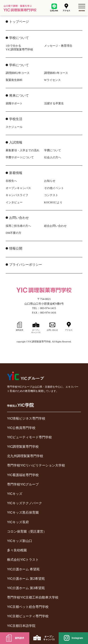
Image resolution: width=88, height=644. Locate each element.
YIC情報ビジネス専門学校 (26, 418)
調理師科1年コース (56, 73)
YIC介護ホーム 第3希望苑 (26, 588)
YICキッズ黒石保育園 (23, 512)
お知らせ (50, 181)
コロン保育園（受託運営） (27, 531)
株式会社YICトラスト (23, 560)
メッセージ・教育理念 (58, 46)
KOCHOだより (53, 202)
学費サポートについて (20, 157)
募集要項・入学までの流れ (23, 150)
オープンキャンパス (18, 188)
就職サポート (14, 103)
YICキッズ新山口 (20, 541)
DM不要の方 (13, 233)
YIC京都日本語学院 (21, 626)
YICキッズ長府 (18, 522)
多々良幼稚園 (17, 550)
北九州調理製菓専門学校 (25, 456)
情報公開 (16, 248)
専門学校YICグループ (23, 484)
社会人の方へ (53, 157)
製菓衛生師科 (14, 80)
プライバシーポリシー (26, 265)
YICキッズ (15, 494)
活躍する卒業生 (54, 103)
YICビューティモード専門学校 (29, 437)
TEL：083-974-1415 (44, 308)
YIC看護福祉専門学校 (23, 475)
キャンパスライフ (17, 195)
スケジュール (14, 127)
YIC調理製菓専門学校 (23, 447)
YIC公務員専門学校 (21, 428)
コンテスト (51, 195)
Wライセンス (52, 80)
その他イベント (54, 188)
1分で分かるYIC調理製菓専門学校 (19, 48)
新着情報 (16, 173)
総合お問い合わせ (55, 226)
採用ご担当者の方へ (18, 226)
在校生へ (11, 181)
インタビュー (14, 202)
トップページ (19, 22)
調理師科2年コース (18, 73)
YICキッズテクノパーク (25, 503)
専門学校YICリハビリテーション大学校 (36, 465)
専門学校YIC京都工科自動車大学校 (33, 597)
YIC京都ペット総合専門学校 (28, 607)
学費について (53, 150)
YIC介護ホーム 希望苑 (23, 569)
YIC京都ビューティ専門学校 (28, 616)
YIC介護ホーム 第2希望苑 (26, 579)
